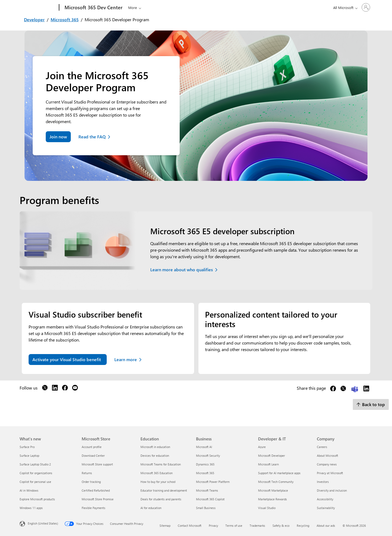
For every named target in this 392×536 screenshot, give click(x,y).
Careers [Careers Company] (322, 447)
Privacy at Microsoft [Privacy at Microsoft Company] (330, 473)
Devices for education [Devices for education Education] (155, 456)
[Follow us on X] (45, 389)
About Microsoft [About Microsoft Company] (327, 456)
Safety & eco (281, 526)
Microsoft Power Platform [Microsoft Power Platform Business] (213, 482)
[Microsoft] (38, 8)
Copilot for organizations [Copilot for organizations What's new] (36, 473)
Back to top (371, 404)
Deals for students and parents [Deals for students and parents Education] (161, 499)
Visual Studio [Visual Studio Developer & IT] (267, 508)
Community (192, 7)
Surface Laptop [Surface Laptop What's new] (29, 456)
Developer (34, 19)
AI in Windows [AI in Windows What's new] (29, 490)
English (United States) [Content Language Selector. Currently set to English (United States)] (43, 523)
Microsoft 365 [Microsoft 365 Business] (205, 473)
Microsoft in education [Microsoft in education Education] (155, 447)
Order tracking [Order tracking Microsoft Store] (91, 482)
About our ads (326, 526)
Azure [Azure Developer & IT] (262, 447)
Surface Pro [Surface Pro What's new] (27, 447)
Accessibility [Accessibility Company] (325, 499)
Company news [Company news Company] (327, 464)
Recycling (303, 526)
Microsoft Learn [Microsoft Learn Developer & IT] (268, 464)
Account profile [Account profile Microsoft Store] (92, 447)
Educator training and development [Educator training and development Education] (164, 490)
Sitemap (165, 526)
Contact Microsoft (190, 526)
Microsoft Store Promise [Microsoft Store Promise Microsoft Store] (98, 499)
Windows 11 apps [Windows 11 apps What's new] (31, 508)
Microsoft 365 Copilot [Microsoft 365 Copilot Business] (210, 499)
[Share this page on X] (343, 390)
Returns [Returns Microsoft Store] (87, 473)
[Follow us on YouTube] (75, 389)
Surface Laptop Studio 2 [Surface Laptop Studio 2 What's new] (35, 464)
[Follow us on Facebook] (65, 389)
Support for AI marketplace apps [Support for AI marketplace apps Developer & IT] (279, 473)
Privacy (213, 526)
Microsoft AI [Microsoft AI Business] (204, 447)
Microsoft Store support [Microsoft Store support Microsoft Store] (97, 464)
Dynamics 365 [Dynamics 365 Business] (205, 464)
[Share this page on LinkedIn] (366, 390)
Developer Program (227, 7)
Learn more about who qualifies (182, 269)
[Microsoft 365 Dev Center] (93, 8)
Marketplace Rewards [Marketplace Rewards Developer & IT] (272, 499)
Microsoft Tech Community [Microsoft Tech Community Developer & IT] (276, 482)
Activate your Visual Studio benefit (67, 359)
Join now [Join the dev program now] (58, 137)
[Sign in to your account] (358, 7)
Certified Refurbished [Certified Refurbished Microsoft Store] (96, 490)
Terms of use (234, 526)
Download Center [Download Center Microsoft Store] (93, 456)
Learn (155, 7)
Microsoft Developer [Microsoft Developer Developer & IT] (272, 456)
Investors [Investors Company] (323, 482)
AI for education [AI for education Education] (151, 508)
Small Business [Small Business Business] (206, 508)
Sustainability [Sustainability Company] (326, 508)
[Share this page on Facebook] (333, 390)
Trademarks (257, 526)
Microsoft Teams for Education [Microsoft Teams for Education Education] (161, 464)
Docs (172, 7)
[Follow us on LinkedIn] (55, 389)
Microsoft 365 (65, 19)
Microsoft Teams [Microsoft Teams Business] (207, 490)
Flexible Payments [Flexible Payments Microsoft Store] (94, 508)
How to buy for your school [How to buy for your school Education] (158, 482)
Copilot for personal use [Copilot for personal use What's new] (35, 482)
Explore (134, 7)
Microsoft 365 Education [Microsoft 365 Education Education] (157, 473)
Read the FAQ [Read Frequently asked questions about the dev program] (92, 137)
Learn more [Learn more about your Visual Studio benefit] (126, 359)
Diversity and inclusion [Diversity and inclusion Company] (332, 490)
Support (258, 7)
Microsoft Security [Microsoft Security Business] (208, 456)
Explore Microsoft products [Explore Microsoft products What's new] (37, 499)
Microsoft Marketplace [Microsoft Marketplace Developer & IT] (273, 490)
